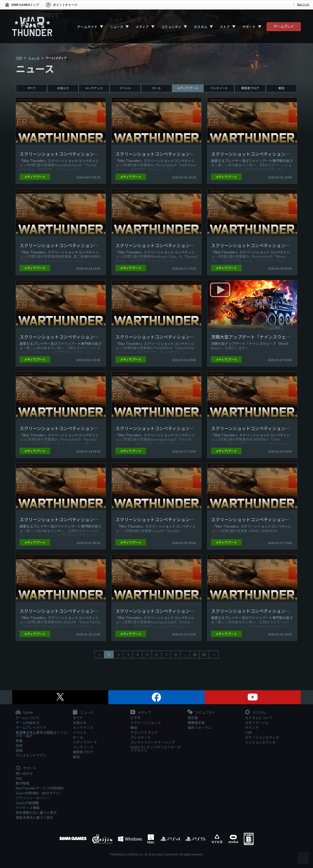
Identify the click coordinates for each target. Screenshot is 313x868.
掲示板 (193, 718)
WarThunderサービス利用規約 (40, 788)
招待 (19, 746)
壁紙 (134, 727)
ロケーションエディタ (262, 737)
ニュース (117, 27)
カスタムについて (259, 718)
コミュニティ (171, 27)
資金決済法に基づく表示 (34, 817)
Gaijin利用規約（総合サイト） (39, 793)
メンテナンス (94, 88)
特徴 (19, 741)
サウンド (252, 727)
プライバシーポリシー (33, 798)
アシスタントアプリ (31, 755)
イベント (125, 88)
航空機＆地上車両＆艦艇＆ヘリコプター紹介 (41, 734)
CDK (248, 732)
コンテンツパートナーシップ (153, 742)
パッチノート (219, 88)
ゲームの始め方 (28, 723)
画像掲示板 (196, 723)
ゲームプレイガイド (31, 727)
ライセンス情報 (28, 808)
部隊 (19, 750)
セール (156, 88)
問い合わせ (24, 773)
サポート (249, 27)
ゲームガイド (87, 27)
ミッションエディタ (260, 742)
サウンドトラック (144, 732)
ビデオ (135, 718)
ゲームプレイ (284, 26)
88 (195, 655)
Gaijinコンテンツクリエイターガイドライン (156, 749)
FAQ (19, 778)
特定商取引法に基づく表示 (36, 812)
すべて (31, 88)
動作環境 (22, 783)
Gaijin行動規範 (27, 803)
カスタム (201, 27)
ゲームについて (28, 718)
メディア (142, 27)
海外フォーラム (200, 727)
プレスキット (141, 737)
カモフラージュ (257, 723)
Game (24, 712)
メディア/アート (188, 88)
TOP (19, 58)
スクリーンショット (146, 723)
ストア (225, 27)
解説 (281, 88)
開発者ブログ (250, 88)
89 (204, 655)
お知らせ (63, 88)
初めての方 (303, 5)
